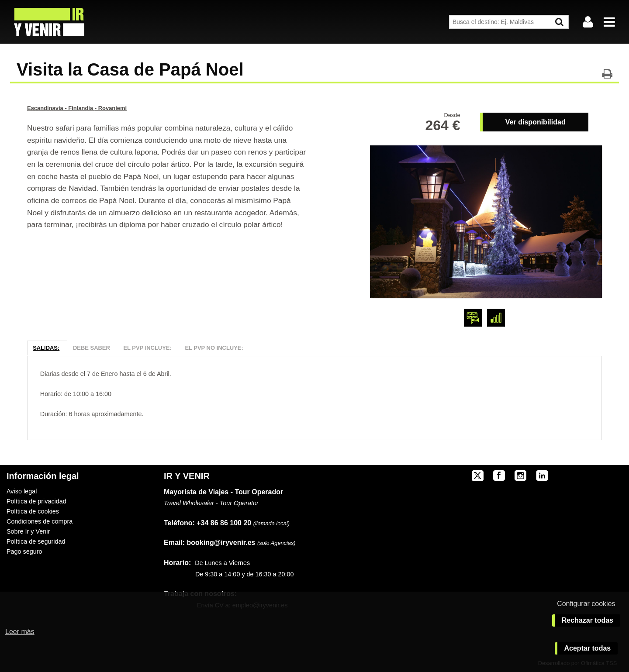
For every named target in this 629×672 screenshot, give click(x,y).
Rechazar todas (588, 620)
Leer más (20, 632)
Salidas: (46, 348)
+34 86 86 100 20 (224, 523)
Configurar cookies (586, 604)
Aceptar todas (588, 648)
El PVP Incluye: (147, 348)
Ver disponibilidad (536, 122)
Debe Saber (92, 348)
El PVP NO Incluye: (214, 348)
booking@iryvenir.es (209, 543)
